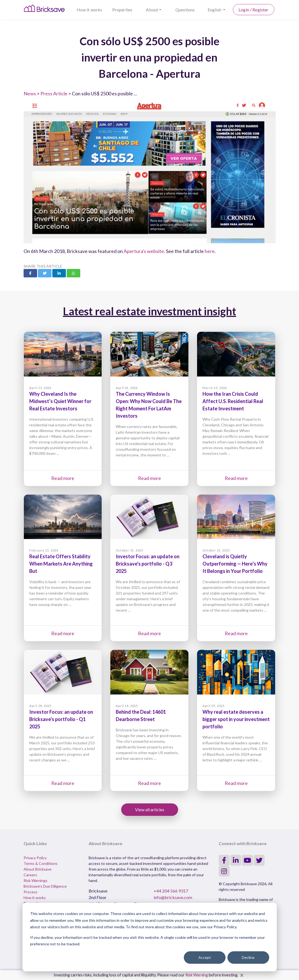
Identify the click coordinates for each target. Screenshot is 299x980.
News (30, 93)
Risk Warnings (36, 880)
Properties (122, 10)
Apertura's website (144, 251)
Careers (30, 875)
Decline (248, 957)
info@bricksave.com (173, 897)
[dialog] (150, 937)
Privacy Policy (35, 858)
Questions (185, 10)
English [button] (215, 10)
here (210, 251)
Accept (205, 957)
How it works (90, 10)
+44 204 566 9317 (171, 891)
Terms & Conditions (41, 863)
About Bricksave (38, 869)
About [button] (152, 10)
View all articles (150, 809)
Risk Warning (197, 975)
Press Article (54, 93)
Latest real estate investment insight (149, 311)
